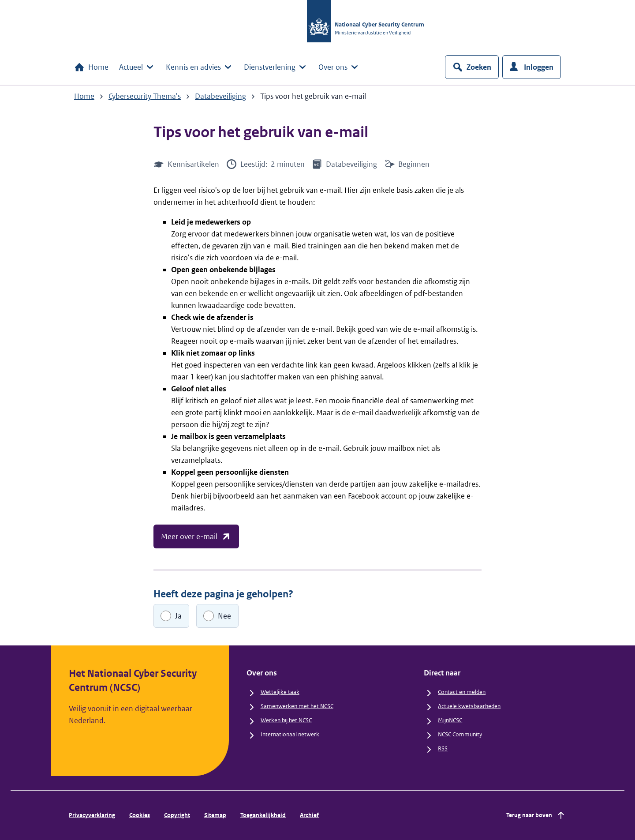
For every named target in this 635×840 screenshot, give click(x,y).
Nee (224, 616)
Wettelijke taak (280, 692)
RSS (443, 748)
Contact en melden (462, 692)
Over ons (339, 67)
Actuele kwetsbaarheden (469, 706)
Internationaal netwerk (290, 734)
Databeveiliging (220, 96)
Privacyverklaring (92, 815)
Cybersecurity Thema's (145, 96)
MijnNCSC (450, 720)
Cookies (140, 815)
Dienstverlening (276, 67)
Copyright (177, 815)
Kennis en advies (200, 67)
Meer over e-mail (196, 536)
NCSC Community (460, 734)
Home (91, 67)
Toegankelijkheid (263, 815)
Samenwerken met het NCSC (297, 706)
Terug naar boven (536, 815)
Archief (309, 815)
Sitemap (215, 815)
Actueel (137, 67)
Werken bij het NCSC (286, 720)
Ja (178, 616)
